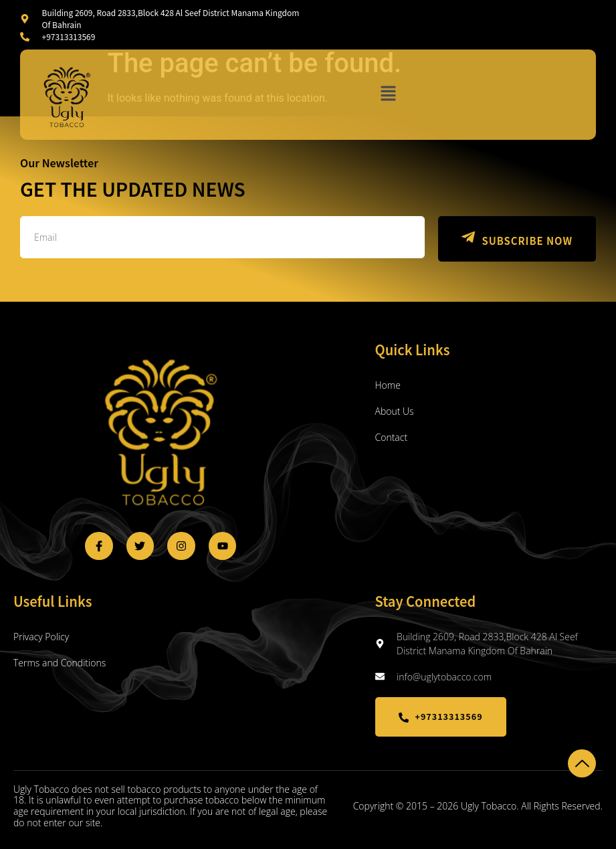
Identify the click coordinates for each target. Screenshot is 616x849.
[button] (388, 94)
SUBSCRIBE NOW (514, 239)
